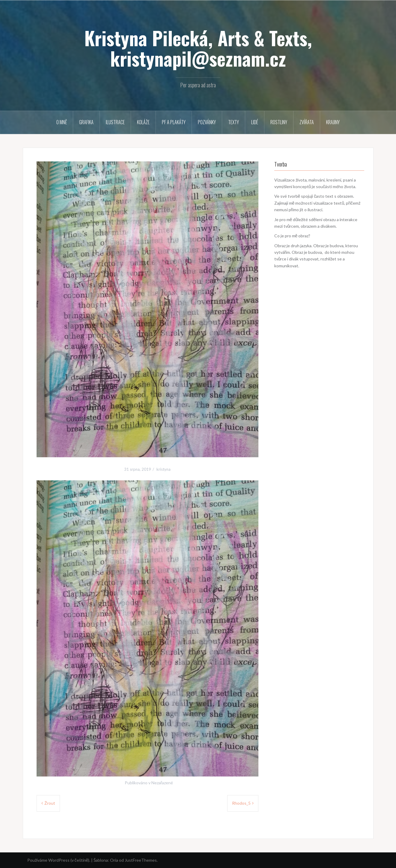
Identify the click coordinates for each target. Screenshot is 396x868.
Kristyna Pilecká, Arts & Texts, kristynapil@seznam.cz (198, 48)
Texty (234, 122)
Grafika (86, 122)
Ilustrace (115, 122)
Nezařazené (162, 783)
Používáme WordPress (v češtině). (59, 860)
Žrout (50, 803)
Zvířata (307, 122)
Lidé (255, 122)
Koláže (143, 122)
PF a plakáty (174, 122)
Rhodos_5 (241, 803)
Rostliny (279, 122)
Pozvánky (207, 122)
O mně (62, 122)
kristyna (164, 469)
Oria (114, 860)
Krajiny (333, 122)
